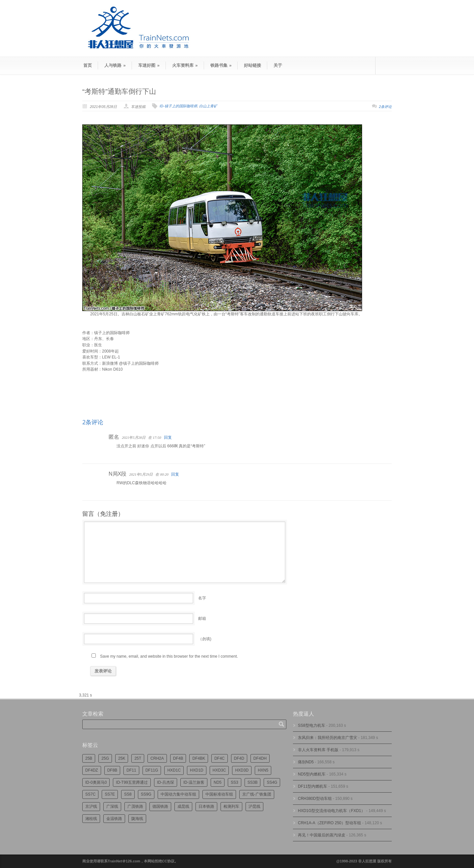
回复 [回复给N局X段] (175, 474)
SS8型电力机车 (312, 725)
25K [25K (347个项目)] (122, 758)
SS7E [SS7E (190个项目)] (110, 794)
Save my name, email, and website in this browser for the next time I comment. (169, 656)
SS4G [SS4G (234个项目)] (272, 782)
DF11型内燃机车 (313, 786)
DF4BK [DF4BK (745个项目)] (199, 758)
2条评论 (385, 107)
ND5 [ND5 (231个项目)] (218, 782)
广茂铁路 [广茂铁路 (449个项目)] (135, 806)
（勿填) (205, 639)
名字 (202, 598)
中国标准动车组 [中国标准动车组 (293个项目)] (219, 794)
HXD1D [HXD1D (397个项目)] (197, 770)
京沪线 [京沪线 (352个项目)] (91, 806)
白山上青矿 (208, 106)
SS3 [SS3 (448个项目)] (235, 782)
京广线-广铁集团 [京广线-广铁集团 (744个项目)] (257, 794)
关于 (278, 65)
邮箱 (202, 618)
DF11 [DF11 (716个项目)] (131, 770)
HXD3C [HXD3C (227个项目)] (219, 770)
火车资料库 (185, 65)
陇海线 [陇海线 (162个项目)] (137, 819)
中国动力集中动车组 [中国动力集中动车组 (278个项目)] (178, 794)
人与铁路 (115, 65)
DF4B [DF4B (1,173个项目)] (178, 758)
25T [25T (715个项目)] (138, 758)
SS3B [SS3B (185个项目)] (253, 782)
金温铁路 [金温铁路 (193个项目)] (114, 819)
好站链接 (252, 65)
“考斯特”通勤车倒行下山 (119, 91)
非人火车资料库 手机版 (318, 750)
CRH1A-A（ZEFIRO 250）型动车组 (329, 823)
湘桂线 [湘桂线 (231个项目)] (91, 819)
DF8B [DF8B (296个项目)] (112, 770)
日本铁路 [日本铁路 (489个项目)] (206, 806)
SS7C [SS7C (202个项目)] (90, 794)
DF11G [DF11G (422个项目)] (152, 770)
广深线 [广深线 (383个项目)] (112, 806)
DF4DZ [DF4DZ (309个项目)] (92, 770)
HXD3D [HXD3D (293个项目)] (242, 770)
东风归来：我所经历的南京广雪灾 (328, 738)
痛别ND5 (306, 762)
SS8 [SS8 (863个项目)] (128, 794)
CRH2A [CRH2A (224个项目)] (157, 758)
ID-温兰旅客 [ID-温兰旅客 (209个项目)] (194, 782)
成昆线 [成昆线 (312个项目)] (183, 806)
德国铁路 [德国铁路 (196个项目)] (160, 806)
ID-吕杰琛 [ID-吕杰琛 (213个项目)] (166, 782)
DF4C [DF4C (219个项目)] (219, 758)
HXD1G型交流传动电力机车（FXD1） (331, 811)
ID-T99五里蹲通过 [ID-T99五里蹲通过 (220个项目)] (132, 782)
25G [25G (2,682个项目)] (105, 758)
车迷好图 (149, 65)
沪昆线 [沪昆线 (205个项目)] (254, 806)
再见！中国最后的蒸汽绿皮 (322, 835)
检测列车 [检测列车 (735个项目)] (231, 806)
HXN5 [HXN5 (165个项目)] (263, 770)
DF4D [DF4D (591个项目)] (239, 758)
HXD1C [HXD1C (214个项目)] (174, 770)
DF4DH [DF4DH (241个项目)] (260, 758)
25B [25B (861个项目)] (89, 758)
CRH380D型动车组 (315, 799)
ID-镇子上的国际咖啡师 (178, 106)
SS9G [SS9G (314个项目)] (146, 794)
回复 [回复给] (168, 437)
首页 (88, 65)
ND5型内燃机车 (312, 774)
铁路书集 (221, 65)
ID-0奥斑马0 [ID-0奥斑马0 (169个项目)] (96, 782)
